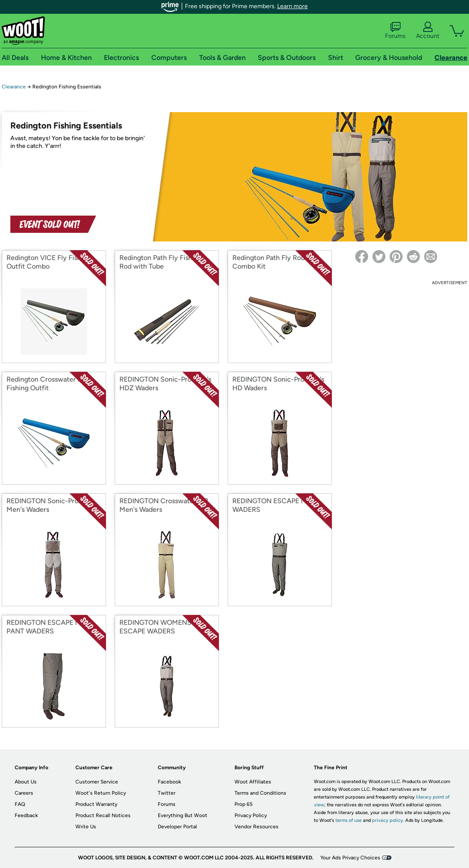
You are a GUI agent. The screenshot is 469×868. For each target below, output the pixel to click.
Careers (24, 793)
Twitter (167, 793)
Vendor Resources (256, 827)
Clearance (14, 87)
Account (428, 31)
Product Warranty (96, 804)
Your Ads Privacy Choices (350, 858)
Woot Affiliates (253, 782)
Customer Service (97, 782)
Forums (395, 31)
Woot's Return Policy (101, 793)
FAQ (20, 804)
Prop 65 (244, 804)
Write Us (86, 827)
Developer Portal (177, 827)
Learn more (292, 6)
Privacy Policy (251, 815)
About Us (26, 782)
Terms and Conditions (260, 793)
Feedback (26, 815)
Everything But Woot (183, 815)
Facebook (169, 782)
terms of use (349, 820)
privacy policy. (388, 820)
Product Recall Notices (103, 815)
